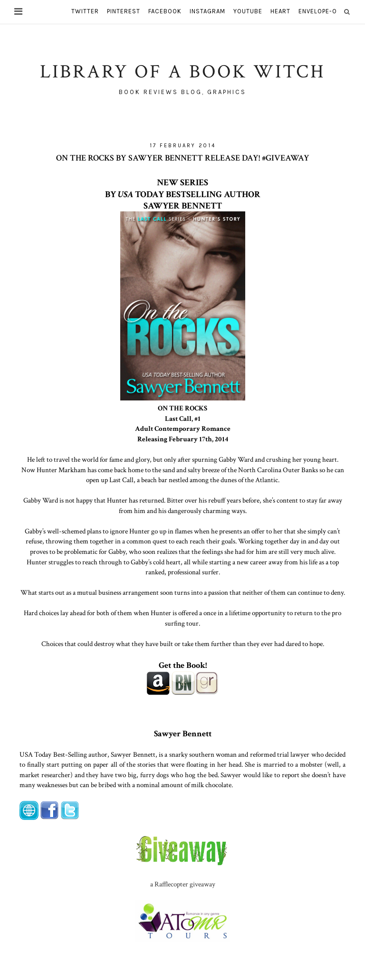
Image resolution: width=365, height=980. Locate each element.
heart (280, 11)
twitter (85, 11)
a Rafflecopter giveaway (183, 884)
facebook (165, 11)
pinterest (124, 11)
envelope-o (318, 11)
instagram (207, 11)
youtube (248, 11)
